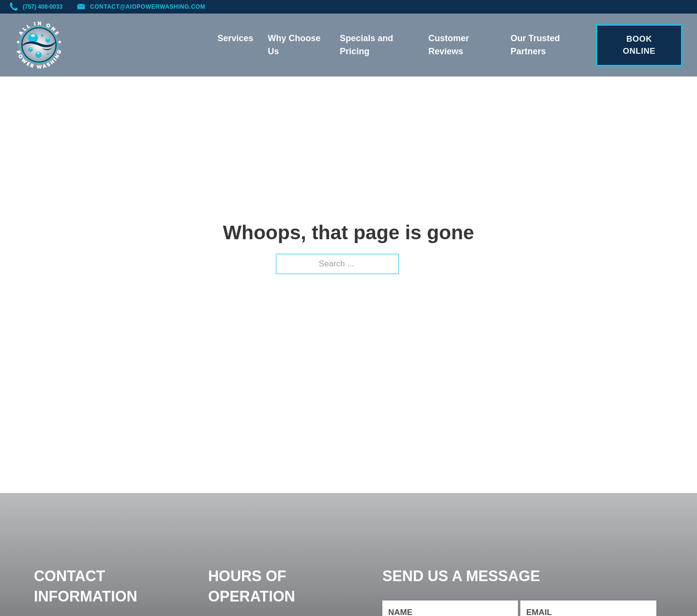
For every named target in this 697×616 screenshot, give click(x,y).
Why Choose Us (294, 45)
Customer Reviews (449, 45)
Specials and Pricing (366, 45)
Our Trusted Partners (535, 45)
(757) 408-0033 (43, 7)
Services (235, 38)
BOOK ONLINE (639, 45)
